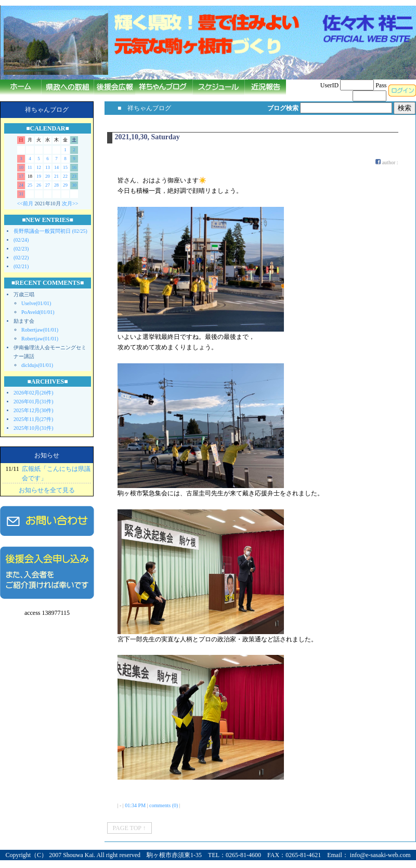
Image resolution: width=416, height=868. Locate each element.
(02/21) (21, 266)
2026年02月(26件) (34, 393)
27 (48, 185)
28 (56, 185)
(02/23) (21, 249)
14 (56, 167)
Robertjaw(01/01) (40, 330)
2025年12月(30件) (34, 410)
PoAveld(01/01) (38, 312)
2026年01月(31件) (34, 402)
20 (48, 176)
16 (74, 167)
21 (56, 176)
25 (30, 185)
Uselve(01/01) (36, 303)
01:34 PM (135, 805)
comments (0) (164, 805)
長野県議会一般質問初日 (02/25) (50, 231)
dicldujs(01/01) (37, 365)
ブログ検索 (283, 108)
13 (48, 167)
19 (39, 176)
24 (21, 185)
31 (21, 194)
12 (39, 167)
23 (74, 176)
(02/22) (21, 258)
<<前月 (25, 203)
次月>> (70, 203)
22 (65, 176)
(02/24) (21, 240)
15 (65, 167)
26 (39, 185)
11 (30, 167)
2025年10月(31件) (34, 428)
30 (74, 185)
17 (21, 176)
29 (65, 185)
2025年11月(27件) (33, 419)
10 (21, 167)
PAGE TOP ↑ (129, 828)
